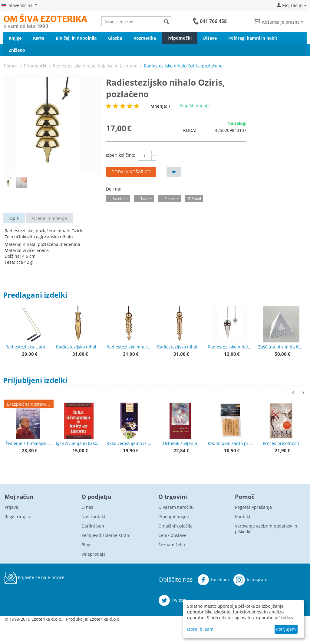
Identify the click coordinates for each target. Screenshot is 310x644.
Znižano (17, 50)
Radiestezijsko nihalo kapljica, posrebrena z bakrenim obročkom (230, 347)
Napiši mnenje (195, 106)
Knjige (15, 38)
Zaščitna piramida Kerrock (281, 347)
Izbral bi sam (200, 629)
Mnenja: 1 (161, 106)
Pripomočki (180, 38)
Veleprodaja (94, 554)
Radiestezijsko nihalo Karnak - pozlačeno (79, 347)
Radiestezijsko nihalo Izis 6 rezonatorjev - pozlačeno (180, 347)
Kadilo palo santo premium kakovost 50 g (230, 443)
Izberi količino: (121, 155)
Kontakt (243, 517)
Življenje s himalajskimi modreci (28, 443)
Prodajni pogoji (174, 517)
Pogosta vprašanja (253, 507)
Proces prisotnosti (281, 443)
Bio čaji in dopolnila (76, 38)
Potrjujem (286, 629)
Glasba (115, 38)
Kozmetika (145, 38)
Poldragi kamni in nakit (253, 38)
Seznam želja (172, 545)
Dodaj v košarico (131, 172)
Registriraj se (18, 517)
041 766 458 (213, 21)
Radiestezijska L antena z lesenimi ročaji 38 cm (28, 347)
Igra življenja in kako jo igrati (79, 443)
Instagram (250, 580)
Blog (86, 545)
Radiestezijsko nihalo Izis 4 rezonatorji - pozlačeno (129, 347)
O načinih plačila (175, 526)
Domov (11, 66)
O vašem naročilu (176, 507)
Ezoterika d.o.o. (105, 619)
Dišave (210, 38)
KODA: (190, 130)
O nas (87, 507)
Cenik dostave (172, 535)
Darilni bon (93, 526)
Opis (14, 218)
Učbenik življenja (180, 443)
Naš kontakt (93, 517)
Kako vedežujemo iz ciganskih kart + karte (129, 443)
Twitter (172, 600)
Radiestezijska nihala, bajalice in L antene (95, 66)
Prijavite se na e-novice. (35, 578)
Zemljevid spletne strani (106, 535)
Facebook (213, 580)
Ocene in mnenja (49, 218)
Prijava (11, 507)
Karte (39, 38)
